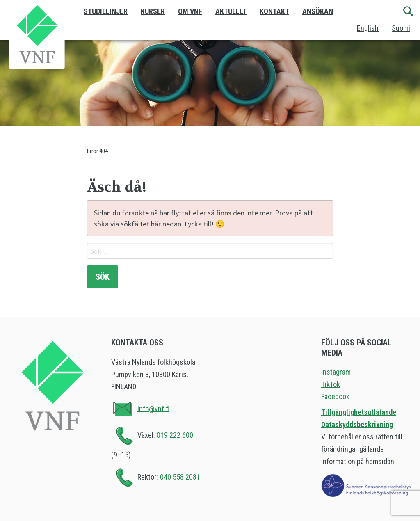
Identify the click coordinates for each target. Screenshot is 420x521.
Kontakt (274, 11)
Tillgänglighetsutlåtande (359, 412)
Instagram (336, 372)
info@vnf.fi (153, 408)
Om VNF (190, 11)
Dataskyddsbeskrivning (357, 424)
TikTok (331, 384)
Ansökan (318, 11)
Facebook (335, 396)
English (368, 28)
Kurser (153, 11)
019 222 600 (175, 435)
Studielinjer (106, 11)
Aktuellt (231, 11)
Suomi (401, 28)
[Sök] (409, 11)
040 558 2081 (180, 476)
